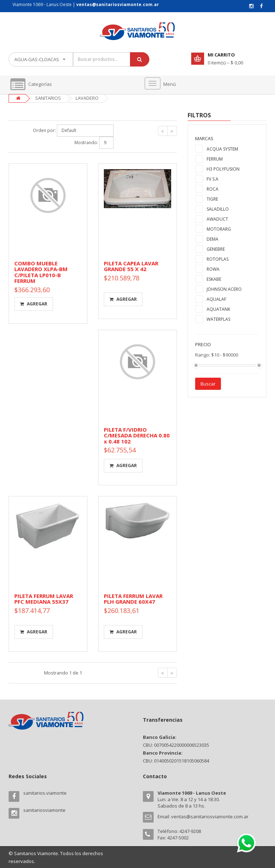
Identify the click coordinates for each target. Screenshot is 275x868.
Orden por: (44, 130)
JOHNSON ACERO (224, 289)
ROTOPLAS (218, 259)
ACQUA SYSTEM (222, 149)
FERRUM (215, 159)
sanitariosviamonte (44, 810)
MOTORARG (219, 229)
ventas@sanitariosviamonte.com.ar (210, 816)
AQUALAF (216, 299)
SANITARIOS (48, 98)
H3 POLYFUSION (223, 169)
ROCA (213, 189)
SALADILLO (218, 209)
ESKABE (214, 279)
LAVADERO (87, 98)
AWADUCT (217, 219)
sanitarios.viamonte (45, 793)
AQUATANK (218, 309)
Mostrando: (86, 143)
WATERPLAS (218, 319)
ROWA (213, 269)
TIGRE (212, 199)
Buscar (208, 384)
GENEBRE (216, 249)
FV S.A (213, 179)
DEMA (213, 239)
